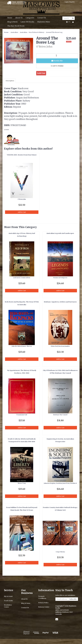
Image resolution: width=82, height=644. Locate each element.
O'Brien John (22, 199)
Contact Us (42, 18)
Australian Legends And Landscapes (60, 233)
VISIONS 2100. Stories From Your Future (22, 155)
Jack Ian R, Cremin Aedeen (22, 278)
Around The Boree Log (54, 32)
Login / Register (70, 2)
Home (10, 18)
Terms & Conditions (42, 597)
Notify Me (57, 61)
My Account (8, 596)
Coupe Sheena (60, 552)
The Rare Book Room (16, 26)
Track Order (8, 601)
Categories (30, 18)
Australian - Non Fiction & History (32, 32)
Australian (14, 32)
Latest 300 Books (27, 22)
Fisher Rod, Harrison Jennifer (60, 346)
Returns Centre (44, 607)
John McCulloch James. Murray (22, 346)
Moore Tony (22, 483)
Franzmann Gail (22, 415)
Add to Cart (22, 212)
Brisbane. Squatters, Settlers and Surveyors (60, 302)
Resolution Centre (8, 606)
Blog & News (12, 22)
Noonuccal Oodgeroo (60, 278)
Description (10, 81)
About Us (19, 18)
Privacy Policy (43, 603)
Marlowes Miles (44, 22)
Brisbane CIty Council (60, 415)
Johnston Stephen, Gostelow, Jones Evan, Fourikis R (60, 483)
